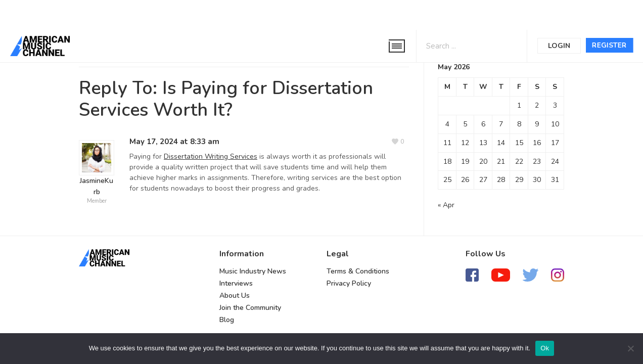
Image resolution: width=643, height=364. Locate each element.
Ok (545, 348)
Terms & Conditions (358, 271)
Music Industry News (253, 271)
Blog (227, 320)
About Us (235, 295)
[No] (630, 348)
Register (609, 45)
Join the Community (250, 308)
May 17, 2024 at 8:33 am (174, 142)
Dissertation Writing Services (211, 156)
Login (559, 46)
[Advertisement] (305, 14)
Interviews (236, 283)
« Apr (446, 205)
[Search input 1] (459, 45)
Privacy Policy (349, 283)
